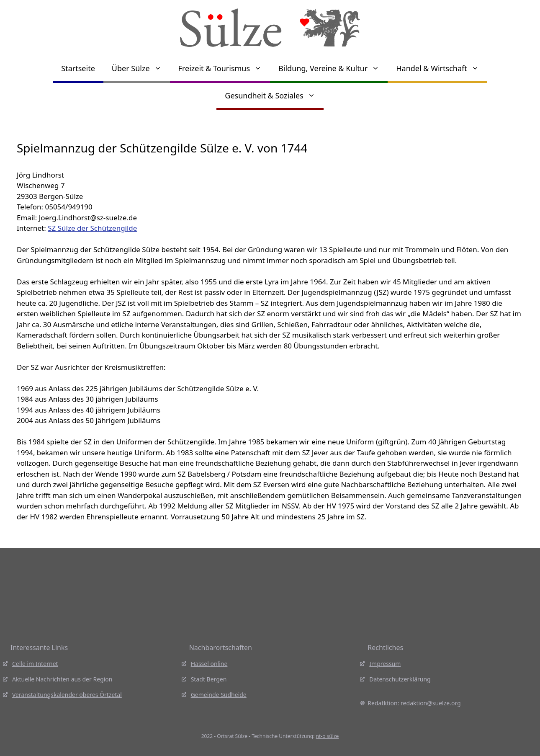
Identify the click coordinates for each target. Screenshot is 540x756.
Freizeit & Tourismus (224, 68)
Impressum (385, 664)
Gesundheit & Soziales (274, 95)
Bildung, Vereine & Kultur (333, 68)
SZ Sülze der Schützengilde (92, 228)
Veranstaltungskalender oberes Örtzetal (67, 695)
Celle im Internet (35, 664)
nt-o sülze (328, 736)
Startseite (78, 68)
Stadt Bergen (209, 679)
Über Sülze (141, 68)
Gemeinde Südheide (219, 695)
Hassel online (209, 664)
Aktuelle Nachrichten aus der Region (62, 679)
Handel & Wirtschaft (441, 68)
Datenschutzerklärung (400, 679)
